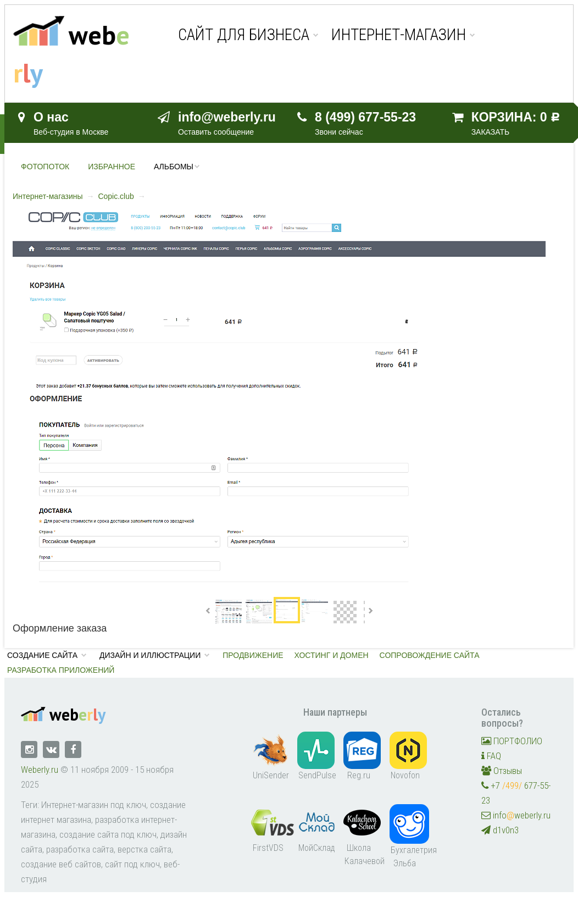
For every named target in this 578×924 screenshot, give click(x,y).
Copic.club (116, 196)
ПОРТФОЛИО (512, 741)
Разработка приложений (61, 670)
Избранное (112, 167)
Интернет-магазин (399, 35)
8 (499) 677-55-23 (365, 117)
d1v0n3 (500, 830)
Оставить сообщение (216, 132)
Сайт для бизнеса (244, 35)
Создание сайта (42, 655)
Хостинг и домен (332, 655)
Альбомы (174, 167)
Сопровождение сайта (430, 655)
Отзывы (502, 771)
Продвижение (253, 655)
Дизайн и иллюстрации (150, 655)
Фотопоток (45, 167)
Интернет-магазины (48, 196)
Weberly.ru (40, 770)
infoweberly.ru (516, 815)
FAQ (491, 756)
